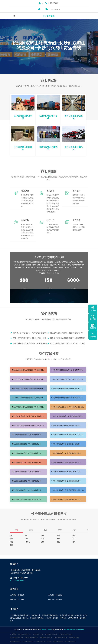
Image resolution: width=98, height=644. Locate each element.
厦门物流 (49, 635)
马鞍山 (28, 542)
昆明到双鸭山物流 (15, 635)
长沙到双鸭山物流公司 (24, 628)
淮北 (43, 539)
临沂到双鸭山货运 (65, 638)
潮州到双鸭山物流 (74, 631)
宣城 (11, 545)
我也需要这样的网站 (70, 623)
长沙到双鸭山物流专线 (31, 638)
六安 (11, 542)
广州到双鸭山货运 (40, 635)
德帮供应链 (14, 642)
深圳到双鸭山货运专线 (61, 631)
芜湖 (74, 542)
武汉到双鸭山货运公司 (46, 631)
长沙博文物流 (46, 623)
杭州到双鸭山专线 (45, 638)
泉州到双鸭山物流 (70, 635)
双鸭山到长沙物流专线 (31, 631)
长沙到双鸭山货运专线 (66, 628)
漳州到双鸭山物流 (58, 635)
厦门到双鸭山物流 (28, 635)
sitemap (81, 623)
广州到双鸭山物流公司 (17, 631)
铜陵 (58, 542)
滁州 (74, 535)
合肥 (27, 539)
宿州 (43, 542)
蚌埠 (27, 535)
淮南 (58, 539)
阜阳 (11, 539)
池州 (58, 535)
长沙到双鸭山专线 (38, 628)
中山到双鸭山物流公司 (17, 638)
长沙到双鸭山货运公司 (51, 628)
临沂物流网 (55, 638)
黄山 (74, 539)
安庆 (11, 535)
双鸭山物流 (75, 638)
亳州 (43, 535)
